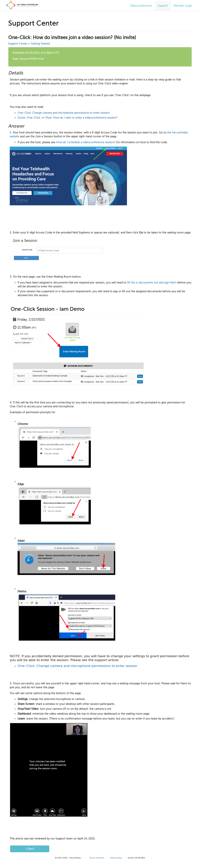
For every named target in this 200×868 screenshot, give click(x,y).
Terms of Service (97, 858)
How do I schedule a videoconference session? (86, 142)
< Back (30, 849)
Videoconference (141, 6)
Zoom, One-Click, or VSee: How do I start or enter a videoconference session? (68, 118)
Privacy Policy (116, 858)
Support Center (18, 44)
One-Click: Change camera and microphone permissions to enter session (64, 113)
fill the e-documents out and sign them (152, 283)
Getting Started (40, 44)
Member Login (183, 6)
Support (163, 6)
